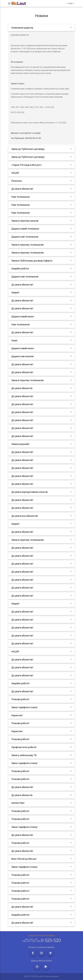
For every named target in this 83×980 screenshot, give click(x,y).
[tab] (41, 28)
